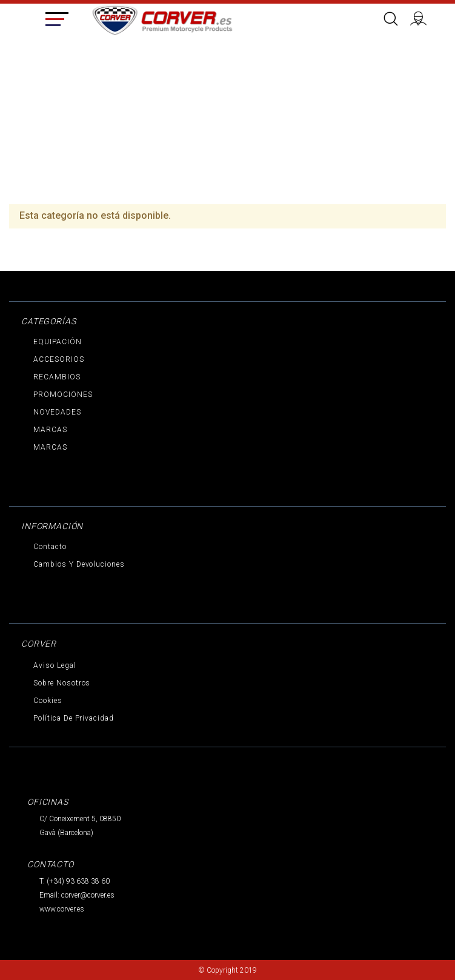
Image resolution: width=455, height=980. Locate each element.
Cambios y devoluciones (79, 564)
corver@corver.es (88, 895)
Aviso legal (55, 665)
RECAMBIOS (57, 377)
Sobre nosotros (62, 683)
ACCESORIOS (59, 359)
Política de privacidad (74, 718)
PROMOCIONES (63, 395)
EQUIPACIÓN (58, 342)
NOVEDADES (57, 412)
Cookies (48, 701)
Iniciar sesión (423, 17)
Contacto (50, 547)
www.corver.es (62, 909)
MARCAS (50, 430)
